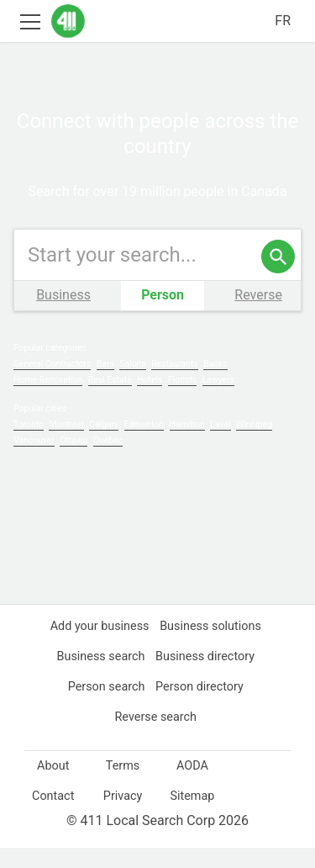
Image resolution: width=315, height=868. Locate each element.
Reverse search (155, 737)
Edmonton (148, 445)
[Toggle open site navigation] (30, 21)
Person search (104, 707)
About (53, 786)
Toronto (29, 445)
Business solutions (212, 646)
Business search (99, 676)
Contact (53, 816)
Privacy (123, 816)
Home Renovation (49, 400)
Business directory (205, 676)
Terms (123, 786)
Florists (188, 400)
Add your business (98, 646)
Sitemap (192, 816)
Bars (108, 384)
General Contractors (53, 384)
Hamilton (192, 445)
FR (282, 21)
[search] (278, 277)
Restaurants (177, 384)
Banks (218, 384)
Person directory (200, 707)
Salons (134, 384)
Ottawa (76, 460)
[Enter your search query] (157, 275)
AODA (192, 786)
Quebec (112, 460)
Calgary (107, 445)
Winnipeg (262, 445)
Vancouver (34, 460)
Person (163, 315)
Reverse (258, 315)
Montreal (69, 445)
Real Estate (113, 400)
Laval (227, 445)
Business (63, 315)
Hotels (154, 400)
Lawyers (223, 400)
